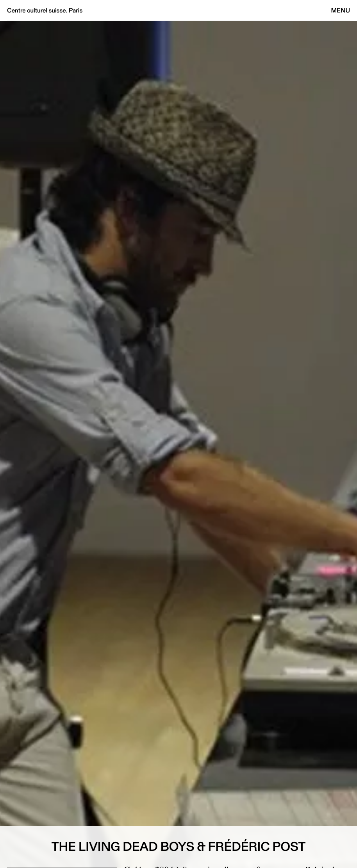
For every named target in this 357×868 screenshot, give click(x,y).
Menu (341, 10)
